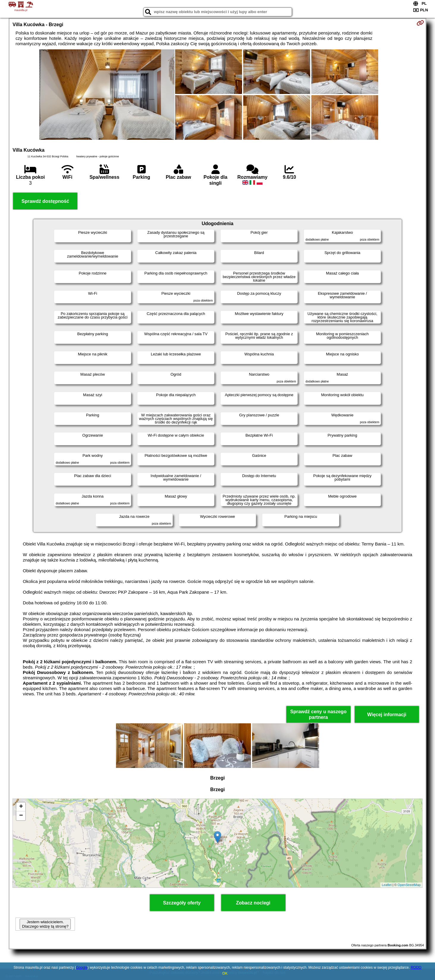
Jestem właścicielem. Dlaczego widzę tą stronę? (45, 924)
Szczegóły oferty (182, 903)
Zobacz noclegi (253, 903)
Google (82, 968)
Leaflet (387, 885)
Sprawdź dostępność (45, 201)
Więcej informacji (387, 715)
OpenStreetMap (409, 885)
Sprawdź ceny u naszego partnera (318, 714)
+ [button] (21, 807)
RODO (416, 968)
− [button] (21, 816)
